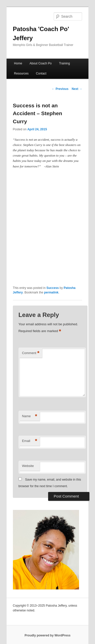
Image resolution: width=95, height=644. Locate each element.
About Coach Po (40, 63)
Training (64, 63)
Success (53, 288)
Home (18, 63)
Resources (21, 73)
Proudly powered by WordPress (48, 635)
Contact (41, 73)
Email (30, 441)
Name (30, 416)
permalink (51, 292)
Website (28, 466)
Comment (31, 353)
